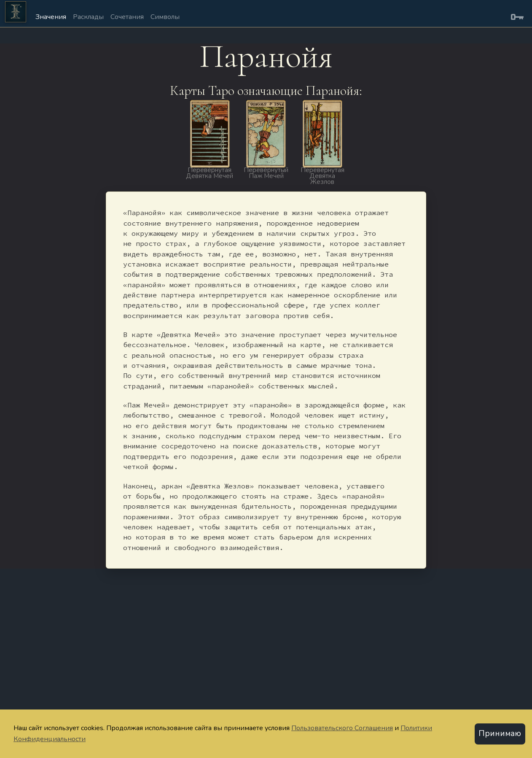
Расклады (88, 17)
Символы (165, 17)
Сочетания (127, 17)
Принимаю (500, 734)
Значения (51, 17)
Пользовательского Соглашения (342, 728)
